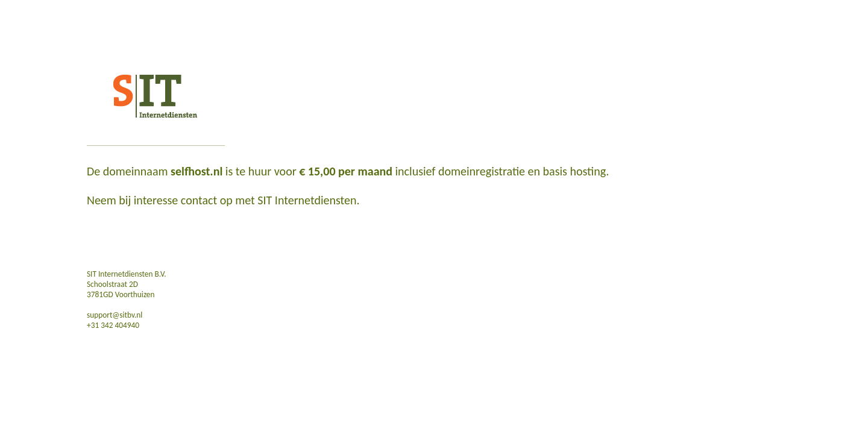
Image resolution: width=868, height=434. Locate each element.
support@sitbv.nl (115, 315)
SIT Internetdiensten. (308, 200)
